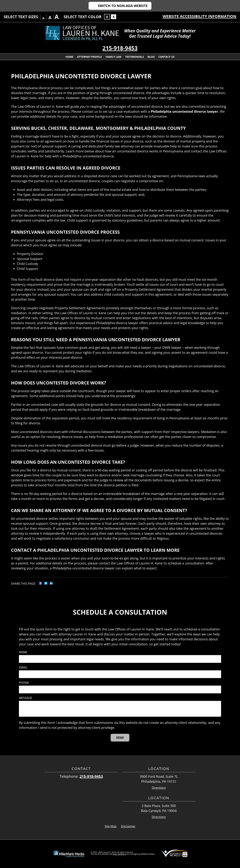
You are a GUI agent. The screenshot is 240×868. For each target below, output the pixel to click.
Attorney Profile (89, 57)
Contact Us (166, 57)
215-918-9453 (120, 48)
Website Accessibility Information (199, 16)
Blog (151, 57)
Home (69, 57)
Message (25, 698)
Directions (159, 788)
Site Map (111, 826)
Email (23, 668)
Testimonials (135, 57)
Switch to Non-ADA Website (123, 6)
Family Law (113, 57)
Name (23, 652)
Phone (24, 683)
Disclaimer (128, 826)
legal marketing (119, 854)
